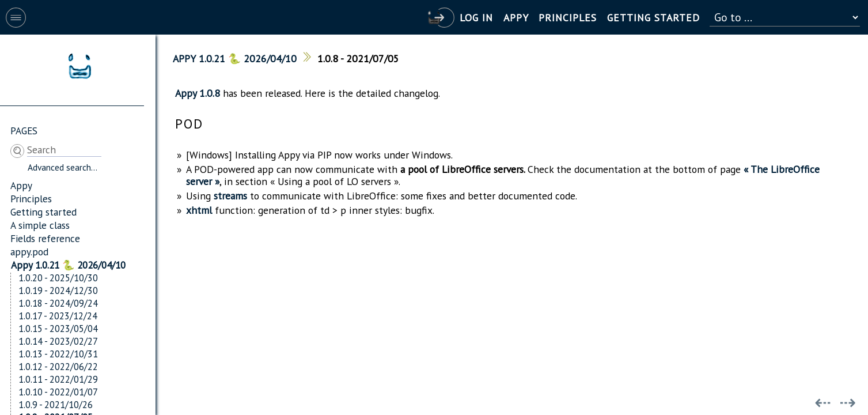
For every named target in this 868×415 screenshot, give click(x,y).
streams (230, 196)
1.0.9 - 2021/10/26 (56, 405)
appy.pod (29, 252)
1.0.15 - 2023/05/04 (58, 329)
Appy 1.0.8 (198, 93)
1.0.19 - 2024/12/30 (58, 290)
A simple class (40, 225)
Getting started (43, 212)
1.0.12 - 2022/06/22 (58, 367)
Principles (31, 199)
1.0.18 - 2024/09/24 (58, 303)
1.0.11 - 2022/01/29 (58, 379)
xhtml (199, 210)
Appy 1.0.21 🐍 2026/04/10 (68, 265)
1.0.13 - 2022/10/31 (58, 354)
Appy (21, 185)
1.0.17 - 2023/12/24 (58, 316)
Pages (24, 131)
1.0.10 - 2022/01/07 (58, 392)
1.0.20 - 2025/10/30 (58, 278)
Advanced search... (62, 167)
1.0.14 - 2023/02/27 (58, 341)
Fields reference (45, 238)
